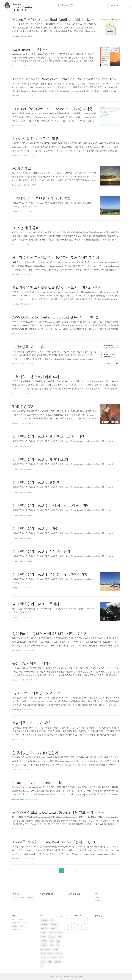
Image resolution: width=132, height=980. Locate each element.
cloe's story (16, 929)
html (61, 933)
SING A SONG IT (18, 926)
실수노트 (44, 945)
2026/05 (78, 916)
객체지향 (44, 941)
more (62, 916)
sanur (43, 954)
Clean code (52, 933)
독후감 (43, 937)
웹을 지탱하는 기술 (46, 949)
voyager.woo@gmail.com (22, 7)
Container (16, 36)
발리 (51, 945)
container (44, 924)
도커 (50, 962)
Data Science (16, 650)
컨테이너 (54, 929)
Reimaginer (18, 4)
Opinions (15, 364)
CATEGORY (120, 5)
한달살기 (58, 962)
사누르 (55, 949)
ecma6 (50, 954)
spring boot (45, 958)
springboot (52, 937)
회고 (53, 920)
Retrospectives (17, 66)
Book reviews (17, 155)
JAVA (14, 769)
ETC (14, 244)
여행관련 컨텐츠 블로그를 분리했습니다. (23, 897)
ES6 (60, 937)
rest (58, 945)
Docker (54, 958)
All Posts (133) (66, 5)
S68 (61, 958)
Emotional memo (18, 799)
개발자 (43, 933)
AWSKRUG (55, 924)
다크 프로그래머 (18, 919)
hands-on (44, 929)
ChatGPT (59, 954)
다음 (82, 871)
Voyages (15, 212)
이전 (50, 871)
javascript (44, 920)
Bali (58, 941)
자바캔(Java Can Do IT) (20, 923)
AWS (52, 941)
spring (43, 962)
